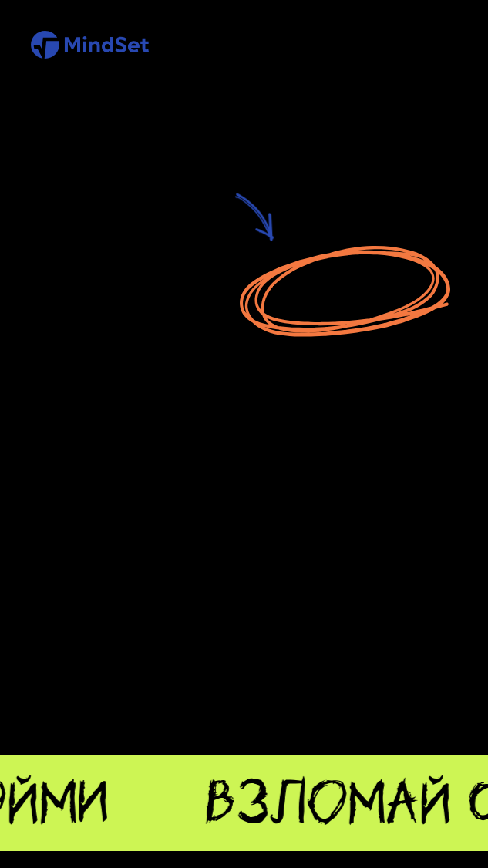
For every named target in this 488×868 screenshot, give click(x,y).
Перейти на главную (345, 291)
